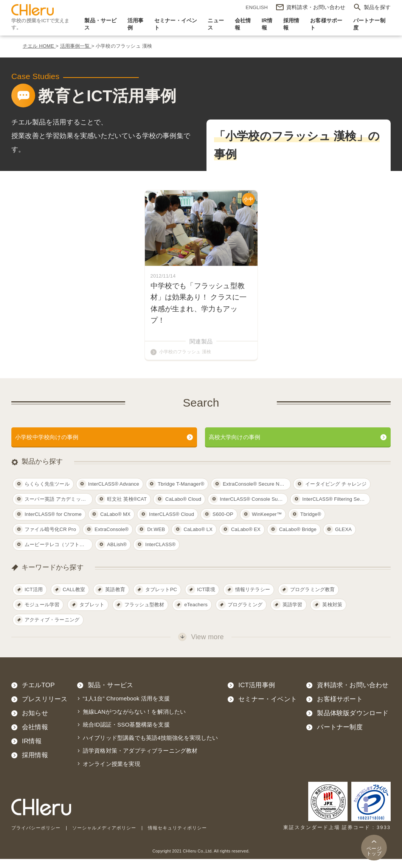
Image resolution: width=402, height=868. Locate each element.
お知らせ (35, 723)
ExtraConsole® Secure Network (257, 493)
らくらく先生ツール (47, 493)
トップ (374, 851)
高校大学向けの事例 (240, 446)
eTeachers (196, 614)
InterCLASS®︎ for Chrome (53, 523)
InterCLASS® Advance (114, 493)
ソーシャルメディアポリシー (110, 837)
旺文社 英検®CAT (127, 508)
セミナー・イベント (176, 24)
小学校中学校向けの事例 (53, 446)
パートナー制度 (369, 24)
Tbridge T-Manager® (181, 493)
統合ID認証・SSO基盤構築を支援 (126, 734)
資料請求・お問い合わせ (353, 695)
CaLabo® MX (115, 523)
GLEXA (343, 538)
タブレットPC (161, 599)
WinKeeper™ (267, 523)
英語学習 (293, 614)
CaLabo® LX (198, 538)
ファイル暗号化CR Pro (50, 538)
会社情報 (243, 24)
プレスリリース (45, 709)
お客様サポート (326, 24)
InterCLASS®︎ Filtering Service (336, 508)
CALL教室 (74, 599)
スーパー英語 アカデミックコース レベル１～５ (59, 508)
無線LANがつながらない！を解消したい (134, 721)
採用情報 (291, 24)
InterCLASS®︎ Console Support (254, 508)
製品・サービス (100, 24)
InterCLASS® (160, 554)
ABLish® (117, 554)
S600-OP (223, 523)
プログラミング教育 (313, 599)
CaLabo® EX (246, 538)
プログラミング (245, 614)
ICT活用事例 (257, 695)
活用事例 (136, 24)
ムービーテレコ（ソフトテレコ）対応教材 (59, 554)
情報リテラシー (253, 599)
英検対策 (332, 614)
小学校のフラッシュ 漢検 (187, 359)
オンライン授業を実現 (112, 773)
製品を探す (377, 7)
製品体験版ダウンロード (353, 723)
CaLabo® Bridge (298, 538)
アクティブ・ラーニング (52, 629)
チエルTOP (38, 695)
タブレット (92, 614)
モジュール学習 (42, 614)
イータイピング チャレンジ (336, 493)
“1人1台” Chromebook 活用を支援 (126, 708)
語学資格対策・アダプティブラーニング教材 (140, 760)
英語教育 (115, 599)
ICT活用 (34, 599)
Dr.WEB (156, 538)
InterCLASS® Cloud (172, 523)
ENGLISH (257, 7)
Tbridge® (311, 523)
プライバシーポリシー (38, 837)
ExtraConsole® (112, 538)
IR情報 (267, 24)
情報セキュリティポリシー (188, 837)
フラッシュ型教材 (144, 614)
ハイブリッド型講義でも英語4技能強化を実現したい (151, 747)
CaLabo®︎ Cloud (183, 508)
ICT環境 (206, 599)
